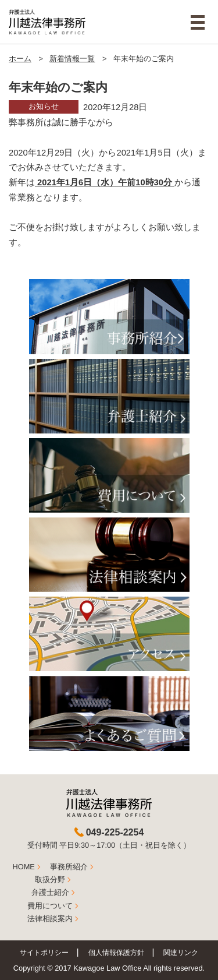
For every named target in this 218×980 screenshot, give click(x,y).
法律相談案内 (50, 919)
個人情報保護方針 (116, 952)
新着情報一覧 (72, 59)
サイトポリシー (44, 952)
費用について (50, 906)
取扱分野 (50, 879)
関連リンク (181, 952)
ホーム (20, 59)
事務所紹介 (69, 867)
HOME (24, 867)
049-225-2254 (115, 832)
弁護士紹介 (50, 892)
